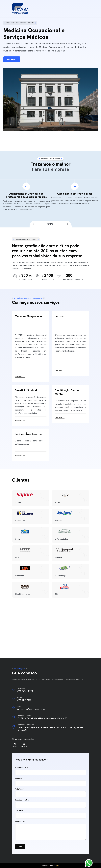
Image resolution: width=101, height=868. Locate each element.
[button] (34, 224)
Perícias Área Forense (28, 434)
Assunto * (19, 811)
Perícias (60, 316)
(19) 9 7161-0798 (25, 691)
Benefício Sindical (26, 390)
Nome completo (21, 768)
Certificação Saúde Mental (67, 392)
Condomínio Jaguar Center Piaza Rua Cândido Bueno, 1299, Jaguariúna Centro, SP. (50, 729)
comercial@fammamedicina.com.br (33, 709)
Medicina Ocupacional (29, 316)
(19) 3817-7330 (24, 700)
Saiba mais (20, 377)
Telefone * (20, 789)
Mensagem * (20, 822)
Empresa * (19, 778)
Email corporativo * (23, 800)
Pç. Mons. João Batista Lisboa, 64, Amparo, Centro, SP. (43, 718)
